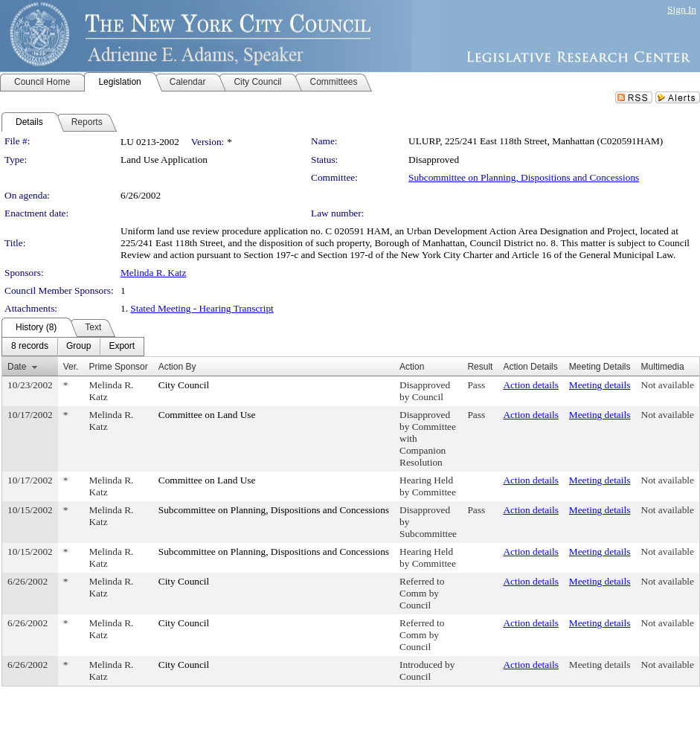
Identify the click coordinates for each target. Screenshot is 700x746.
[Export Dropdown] (122, 347)
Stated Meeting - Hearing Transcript (202, 308)
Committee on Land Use (207, 415)
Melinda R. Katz (153, 273)
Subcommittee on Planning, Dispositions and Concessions (524, 177)
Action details (530, 385)
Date (17, 367)
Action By (177, 367)
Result (480, 367)
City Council (184, 385)
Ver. (71, 367)
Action (412, 367)
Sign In (682, 9)
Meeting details (600, 385)
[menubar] (73, 347)
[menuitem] (30, 347)
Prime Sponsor (118, 367)
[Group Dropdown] (78, 347)
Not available (668, 385)
